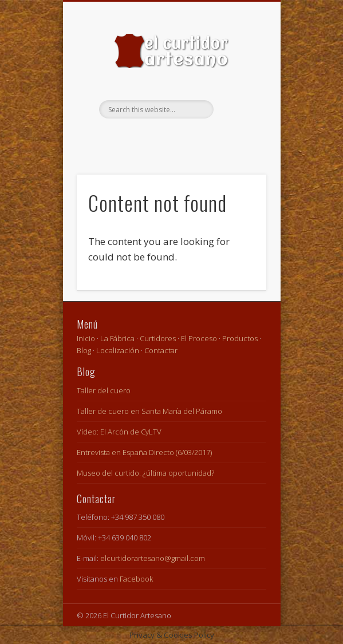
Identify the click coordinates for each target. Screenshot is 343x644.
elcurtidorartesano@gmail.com (153, 558)
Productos (240, 338)
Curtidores (158, 338)
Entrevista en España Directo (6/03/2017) (144, 452)
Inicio (86, 338)
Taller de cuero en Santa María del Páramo (149, 411)
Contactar (161, 350)
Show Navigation (238, 102)
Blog (84, 350)
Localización (118, 350)
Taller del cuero (104, 390)
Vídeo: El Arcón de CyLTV (119, 432)
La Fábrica (117, 338)
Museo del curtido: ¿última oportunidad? (145, 473)
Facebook (170, 138)
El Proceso (199, 338)
